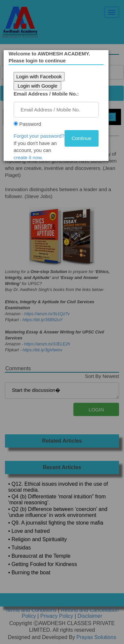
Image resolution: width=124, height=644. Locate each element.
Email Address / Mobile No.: (48, 94)
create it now (30, 157)
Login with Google (40, 86)
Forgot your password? (41, 136)
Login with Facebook (41, 76)
